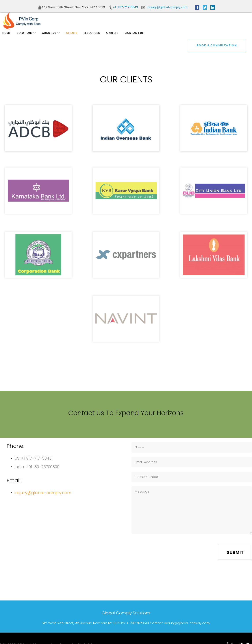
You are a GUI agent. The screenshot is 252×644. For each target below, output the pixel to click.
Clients (75, 39)
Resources (95, 39)
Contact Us (138, 39)
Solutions (28, 39)
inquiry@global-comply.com (43, 493)
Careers (116, 39)
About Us (53, 39)
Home (10, 39)
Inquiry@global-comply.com (187, 623)
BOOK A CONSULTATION (217, 23)
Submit (235, 552)
